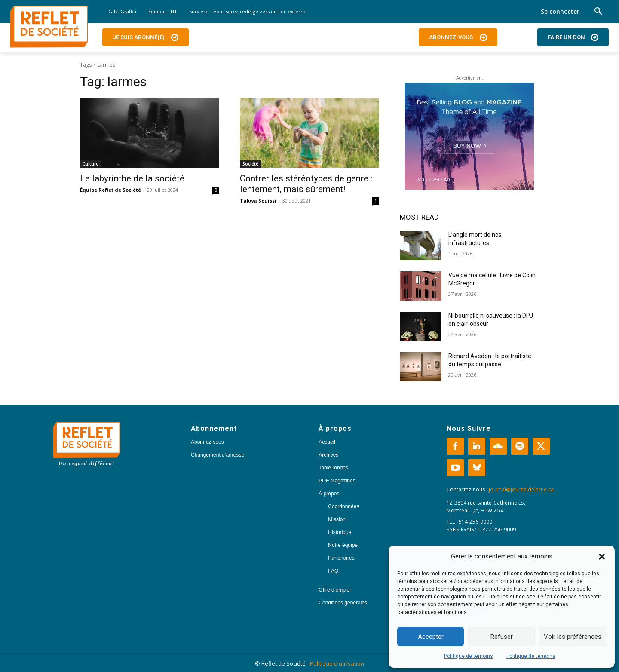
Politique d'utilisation (337, 663)
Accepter (431, 637)
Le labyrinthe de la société (132, 178)
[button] (602, 557)
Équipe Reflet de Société (110, 190)
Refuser (502, 637)
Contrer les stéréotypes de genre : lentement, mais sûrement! (306, 184)
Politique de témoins (469, 656)
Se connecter (560, 11)
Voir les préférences (573, 637)
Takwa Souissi (258, 201)
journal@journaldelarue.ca (521, 489)
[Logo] (49, 27)
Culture (90, 164)
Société (250, 164)
